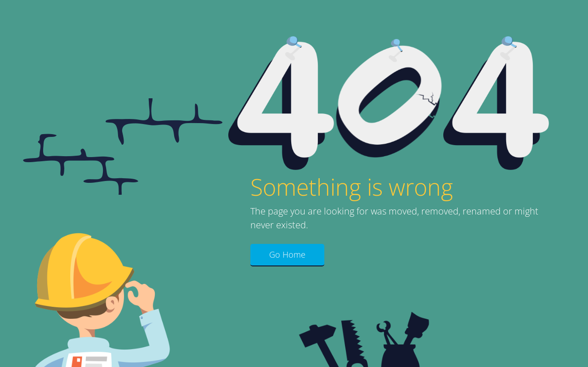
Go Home (287, 254)
